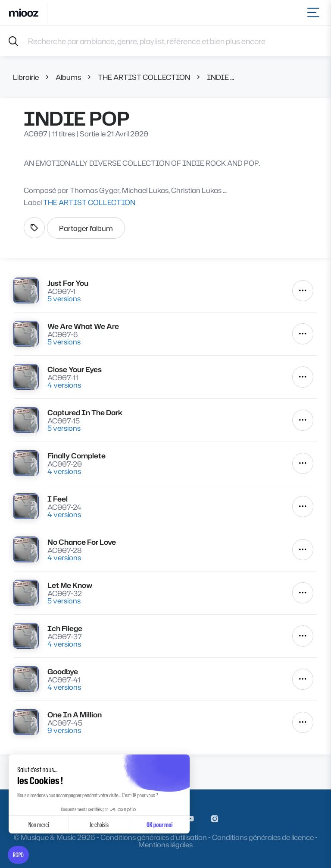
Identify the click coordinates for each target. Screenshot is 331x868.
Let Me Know (70, 585)
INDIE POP (222, 77)
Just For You (68, 283)
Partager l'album (86, 228)
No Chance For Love (82, 542)
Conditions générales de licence (263, 837)
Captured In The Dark (85, 412)
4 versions (64, 385)
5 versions (64, 298)
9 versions (64, 730)
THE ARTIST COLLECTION (144, 77)
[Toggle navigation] (315, 13)
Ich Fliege (65, 628)
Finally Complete (77, 456)
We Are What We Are (83, 326)
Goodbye (63, 671)
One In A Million (75, 715)
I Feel (58, 499)
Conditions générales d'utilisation (154, 837)
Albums (68, 77)
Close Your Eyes (75, 369)
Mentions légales (165, 844)
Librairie (26, 77)
